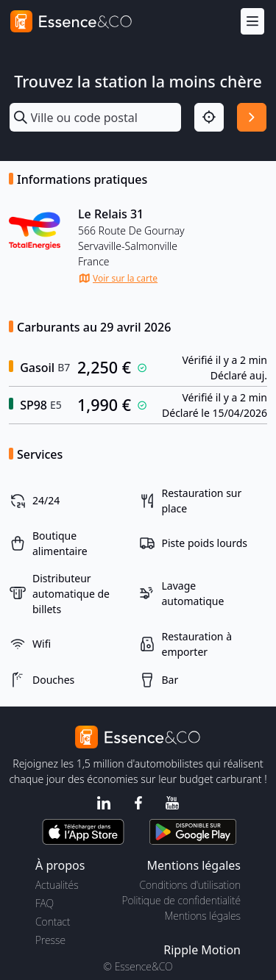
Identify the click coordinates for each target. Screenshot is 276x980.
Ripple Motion (202, 950)
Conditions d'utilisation (190, 885)
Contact (53, 922)
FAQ (45, 903)
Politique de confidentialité (181, 900)
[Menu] (252, 22)
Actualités (57, 885)
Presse (50, 940)
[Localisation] (209, 118)
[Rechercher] (252, 118)
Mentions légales (203, 916)
